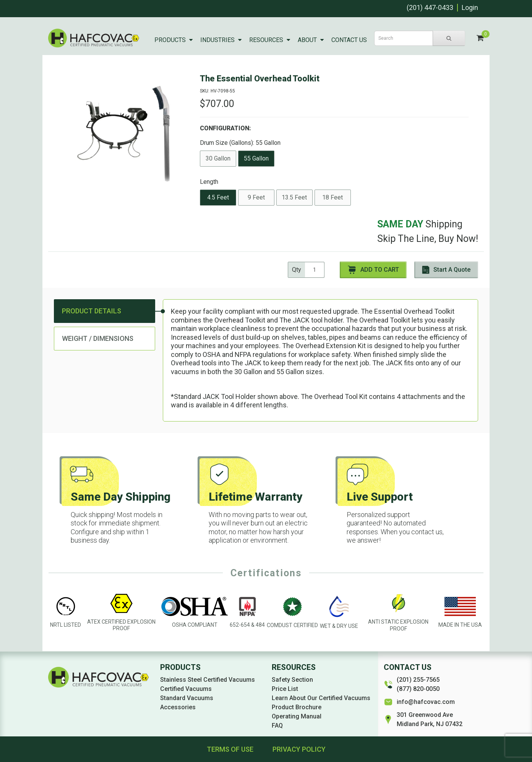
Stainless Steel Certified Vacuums (208, 680)
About (307, 40)
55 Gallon (256, 158)
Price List (285, 689)
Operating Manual (297, 716)
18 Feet (332, 197)
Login (470, 7)
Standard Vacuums (187, 698)
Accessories (178, 707)
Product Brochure (297, 707)
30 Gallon (218, 158)
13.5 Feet (294, 197)
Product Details (92, 311)
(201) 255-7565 (418, 680)
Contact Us (349, 40)
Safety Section (292, 680)
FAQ (277, 726)
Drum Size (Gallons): (240, 143)
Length (209, 182)
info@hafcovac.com (426, 702)
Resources (266, 40)
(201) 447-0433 (430, 7)
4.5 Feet (218, 197)
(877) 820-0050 (418, 689)
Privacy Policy (299, 749)
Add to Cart (373, 270)
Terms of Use (230, 749)
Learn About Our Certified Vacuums (321, 698)
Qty (297, 270)
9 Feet (256, 197)
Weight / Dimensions (98, 338)
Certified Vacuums (186, 689)
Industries (217, 40)
